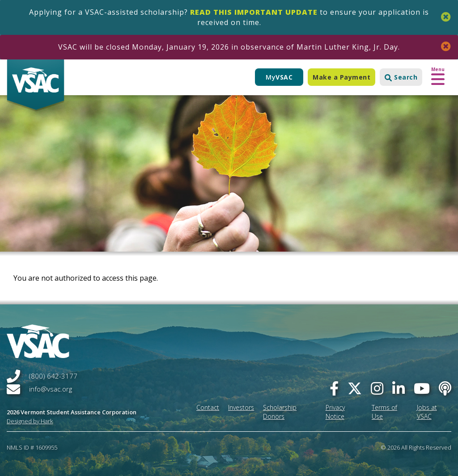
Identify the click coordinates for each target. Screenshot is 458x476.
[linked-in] (399, 388)
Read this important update (254, 12)
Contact (208, 407)
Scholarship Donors (280, 412)
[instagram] (377, 388)
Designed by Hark (30, 421)
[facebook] (334, 388)
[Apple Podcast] (445, 388)
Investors (241, 407)
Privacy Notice (335, 412)
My (279, 77)
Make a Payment (341, 77)
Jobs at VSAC (427, 412)
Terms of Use (384, 412)
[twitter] (355, 388)
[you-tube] (422, 388)
